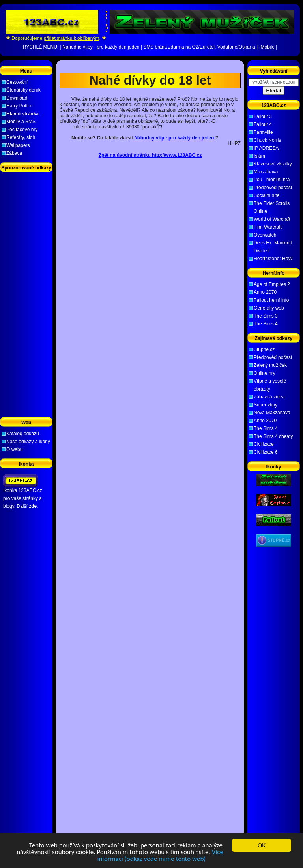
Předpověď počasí (273, 188)
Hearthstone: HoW (273, 259)
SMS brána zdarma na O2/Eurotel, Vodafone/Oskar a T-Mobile (209, 47)
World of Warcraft (272, 219)
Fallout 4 (263, 124)
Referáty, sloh (21, 137)
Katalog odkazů (23, 434)
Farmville (263, 132)
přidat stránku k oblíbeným (72, 38)
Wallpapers (18, 145)
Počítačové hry (22, 130)
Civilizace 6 (266, 452)
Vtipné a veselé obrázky (270, 385)
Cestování (17, 82)
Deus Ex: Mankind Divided (273, 247)
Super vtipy (266, 405)
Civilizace (264, 444)
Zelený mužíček (270, 365)
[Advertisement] (150, 67)
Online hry (265, 373)
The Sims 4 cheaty (273, 436)
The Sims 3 (266, 316)
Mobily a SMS (21, 122)
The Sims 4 (266, 324)
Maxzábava (266, 172)
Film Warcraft (268, 227)
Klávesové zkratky (273, 164)
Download (17, 98)
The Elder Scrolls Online (272, 207)
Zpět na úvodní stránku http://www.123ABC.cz (150, 155)
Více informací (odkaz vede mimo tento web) (160, 856)
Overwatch (265, 235)
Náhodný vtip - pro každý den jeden (174, 138)
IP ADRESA (266, 148)
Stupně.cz (264, 349)
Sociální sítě (267, 195)
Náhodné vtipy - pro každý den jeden (101, 47)
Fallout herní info (271, 300)
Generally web (269, 308)
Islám (259, 156)
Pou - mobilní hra (272, 180)
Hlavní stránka (22, 114)
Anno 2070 (265, 292)
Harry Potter (19, 106)
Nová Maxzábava (272, 413)
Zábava (14, 153)
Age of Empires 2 (272, 284)
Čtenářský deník (23, 90)
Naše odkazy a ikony (28, 442)
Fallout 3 (263, 116)
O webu (14, 449)
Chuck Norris (267, 140)
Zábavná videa (269, 397)
